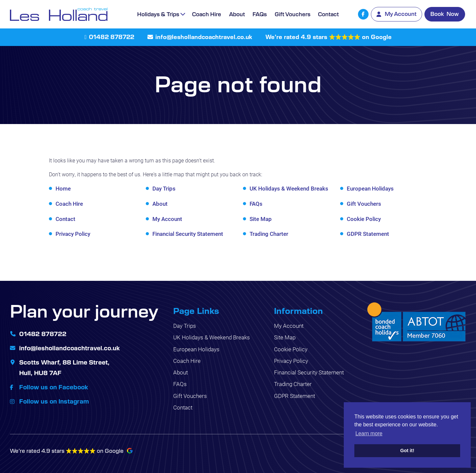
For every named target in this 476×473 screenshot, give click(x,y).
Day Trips (164, 188)
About (237, 14)
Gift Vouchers (293, 14)
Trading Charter (269, 234)
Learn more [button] (369, 433)
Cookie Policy (364, 219)
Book (445, 14)
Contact (328, 14)
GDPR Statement (368, 234)
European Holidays (370, 188)
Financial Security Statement (188, 234)
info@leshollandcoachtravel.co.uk (204, 37)
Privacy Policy (73, 234)
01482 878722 (112, 37)
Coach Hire (207, 14)
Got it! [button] (407, 451)
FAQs (260, 14)
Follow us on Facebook (54, 386)
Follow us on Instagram (55, 400)
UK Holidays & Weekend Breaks (289, 188)
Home (63, 188)
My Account (167, 219)
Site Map (261, 219)
